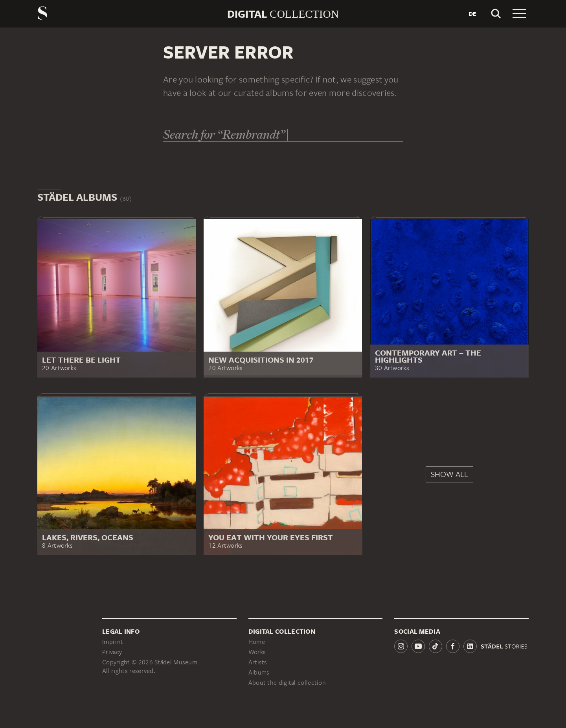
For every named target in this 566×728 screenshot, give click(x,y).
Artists (258, 662)
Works (257, 652)
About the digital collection (287, 683)
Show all (449, 474)
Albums (259, 672)
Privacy (112, 652)
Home (257, 642)
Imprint (113, 642)
